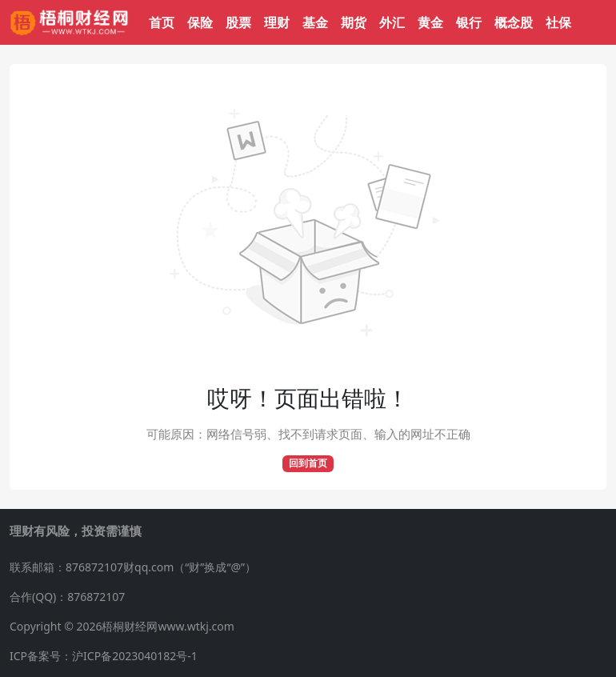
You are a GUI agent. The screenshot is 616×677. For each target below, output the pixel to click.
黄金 (430, 22)
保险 (200, 22)
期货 (354, 22)
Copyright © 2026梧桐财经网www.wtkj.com (122, 626)
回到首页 (308, 463)
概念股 (514, 22)
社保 (558, 22)
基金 (315, 22)
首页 (162, 22)
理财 (277, 22)
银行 (469, 22)
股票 (238, 22)
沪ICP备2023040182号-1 (135, 656)
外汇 (392, 22)
